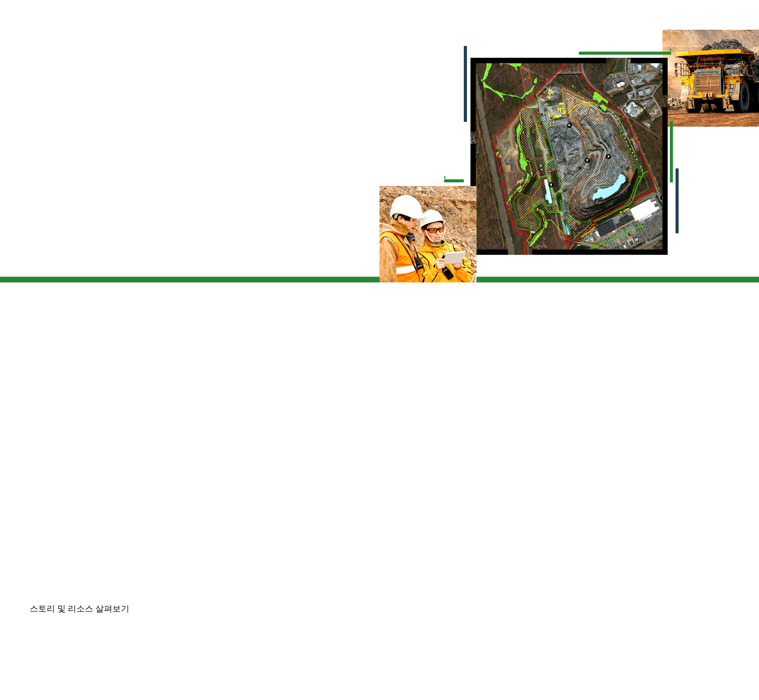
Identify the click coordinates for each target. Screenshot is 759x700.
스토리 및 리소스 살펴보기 (80, 609)
